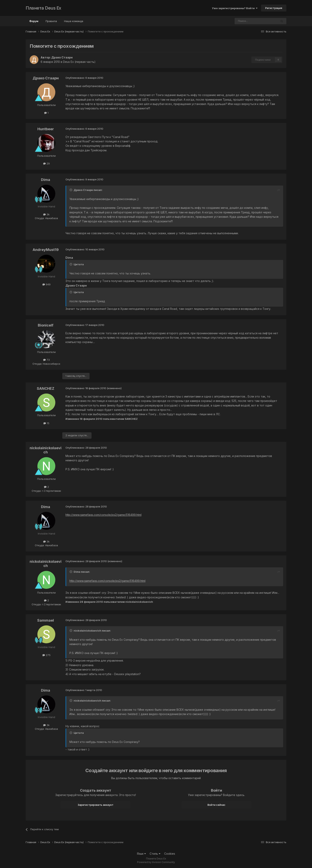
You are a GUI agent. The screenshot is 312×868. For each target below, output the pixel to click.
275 (46, 655)
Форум (34, 23)
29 (46, 163)
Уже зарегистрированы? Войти (235, 8)
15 (46, 423)
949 (46, 284)
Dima (46, 180)
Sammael (46, 620)
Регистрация (274, 8)
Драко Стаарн (62, 57)
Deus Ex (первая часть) (79, 62)
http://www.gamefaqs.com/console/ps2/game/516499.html (103, 515)
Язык (141, 854)
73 (46, 360)
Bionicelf (46, 325)
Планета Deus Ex (43, 8)
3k (46, 214)
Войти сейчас (216, 805)
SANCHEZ (46, 388)
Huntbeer (46, 129)
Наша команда (74, 21)
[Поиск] (245, 21)
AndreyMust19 (46, 250)
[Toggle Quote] (71, 190)
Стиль (155, 854)
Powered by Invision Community (156, 862)
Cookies (170, 854)
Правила (51, 21)
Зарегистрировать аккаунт (96, 805)
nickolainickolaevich (46, 450)
